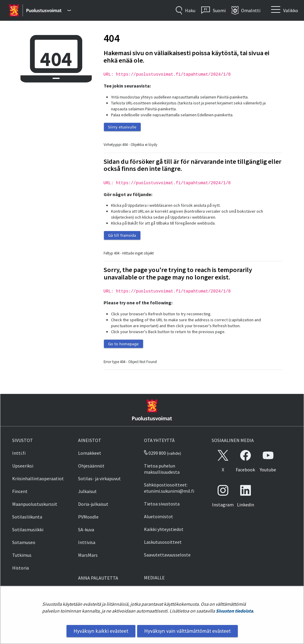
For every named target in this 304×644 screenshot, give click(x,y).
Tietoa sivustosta (162, 504)
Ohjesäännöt (91, 466)
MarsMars (88, 555)
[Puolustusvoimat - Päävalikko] (49, 10)
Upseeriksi (23, 466)
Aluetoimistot (159, 516)
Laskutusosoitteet (163, 542)
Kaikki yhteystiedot (164, 529)
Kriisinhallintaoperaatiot (38, 478)
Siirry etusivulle (122, 127)
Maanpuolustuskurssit (35, 504)
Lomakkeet (90, 453)
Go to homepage (123, 344)
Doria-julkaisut (93, 504)
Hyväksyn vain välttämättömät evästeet (187, 631)
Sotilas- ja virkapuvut (99, 478)
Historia (20, 568)
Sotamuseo (24, 542)
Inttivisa (87, 542)
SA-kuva (86, 529)
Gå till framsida (122, 235)
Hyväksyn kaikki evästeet (101, 631)
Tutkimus (22, 555)
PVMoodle (88, 517)
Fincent (20, 491)
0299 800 (155, 453)
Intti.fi (19, 453)
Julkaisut (87, 491)
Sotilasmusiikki (28, 529)
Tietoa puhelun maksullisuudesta (162, 469)
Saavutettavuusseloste (167, 555)
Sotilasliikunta (27, 517)
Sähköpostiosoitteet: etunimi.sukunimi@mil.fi (169, 488)
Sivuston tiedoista (234, 611)
